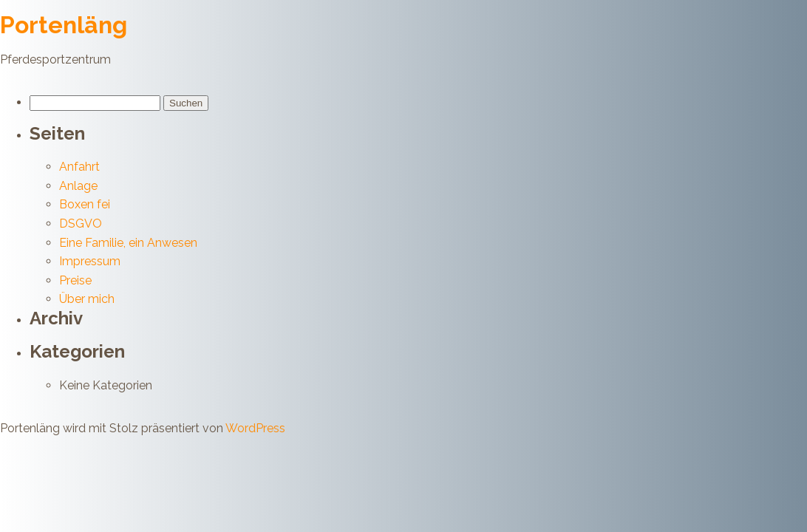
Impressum (90, 261)
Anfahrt (79, 167)
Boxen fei (85, 204)
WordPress (255, 428)
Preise (75, 280)
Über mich (87, 299)
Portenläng (64, 25)
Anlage (78, 186)
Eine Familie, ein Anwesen (128, 243)
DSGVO (81, 224)
